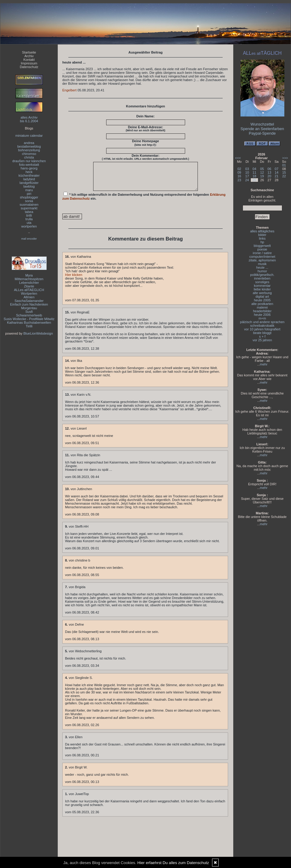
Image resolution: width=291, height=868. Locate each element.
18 (254, 176)
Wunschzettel (262, 124)
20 (269, 176)
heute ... (262, 267)
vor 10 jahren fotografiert (262, 329)
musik (262, 264)
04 (254, 169)
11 (254, 172)
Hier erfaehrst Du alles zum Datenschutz (173, 863)
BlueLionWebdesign (38, 333)
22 (284, 176)
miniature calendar (29, 136)
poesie (262, 249)
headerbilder (262, 311)
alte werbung (262, 293)
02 (239, 169)
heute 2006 (262, 315)
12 (262, 172)
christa (29, 157)
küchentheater (29, 175)
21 (276, 176)
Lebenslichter (29, 283)
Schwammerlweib (29, 315)
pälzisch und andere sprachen (262, 322)
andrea (29, 143)
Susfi (29, 312)
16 (239, 176)
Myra (29, 275)
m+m (262, 318)
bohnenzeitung (29, 150)
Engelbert (69, 90)
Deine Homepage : (145, 143)
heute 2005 (262, 300)
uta (29, 223)
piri (29, 194)
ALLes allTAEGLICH (29, 290)
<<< (238, 158)
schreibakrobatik (262, 326)
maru (29, 190)
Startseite (29, 52)
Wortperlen (29, 293)
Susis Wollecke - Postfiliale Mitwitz (29, 319)
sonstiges (262, 282)
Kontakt (29, 60)
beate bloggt (262, 333)
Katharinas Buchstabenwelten (29, 323)
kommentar (262, 286)
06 (269, 169)
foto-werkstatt (29, 165)
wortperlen (29, 226)
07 (276, 169)
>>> (285, 158)
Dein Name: (146, 116)
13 (269, 172)
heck (29, 172)
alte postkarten (262, 304)
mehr (264, 364)
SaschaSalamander (29, 301)
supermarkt (29, 208)
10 (247, 172)
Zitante (29, 286)
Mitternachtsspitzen (29, 279)
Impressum (29, 63)
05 (262, 169)
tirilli (29, 215)
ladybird (29, 179)
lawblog (29, 186)
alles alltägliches (262, 231)
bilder (262, 235)
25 (254, 180)
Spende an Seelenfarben (262, 129)
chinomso (29, 154)
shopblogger (29, 197)
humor (262, 271)
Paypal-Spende (262, 133)
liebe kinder (262, 289)
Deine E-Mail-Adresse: (146, 129)
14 (276, 172)
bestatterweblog (29, 146)
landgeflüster (29, 183)
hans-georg (29, 168)
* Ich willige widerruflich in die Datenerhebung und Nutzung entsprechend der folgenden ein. (144, 201)
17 (247, 176)
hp (262, 242)
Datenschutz (29, 67)
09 (239, 172)
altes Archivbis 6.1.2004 (29, 119)
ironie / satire (262, 253)
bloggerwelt (262, 246)
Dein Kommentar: (145, 157)
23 (239, 180)
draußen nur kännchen (29, 161)
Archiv (29, 56)
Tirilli (29, 326)
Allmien (29, 297)
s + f (262, 336)
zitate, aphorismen (262, 260)
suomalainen (29, 205)
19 (262, 176)
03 (247, 169)
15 (284, 172)
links (262, 238)
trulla (29, 219)
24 (247, 180)
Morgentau (29, 308)
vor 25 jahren (262, 340)
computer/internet (262, 257)
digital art (262, 296)
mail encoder (29, 239)
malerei (262, 307)
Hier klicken (74, 280)
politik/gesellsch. (262, 275)
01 (284, 165)
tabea (29, 212)
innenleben (262, 278)
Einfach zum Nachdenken (29, 304)
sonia (29, 201)
